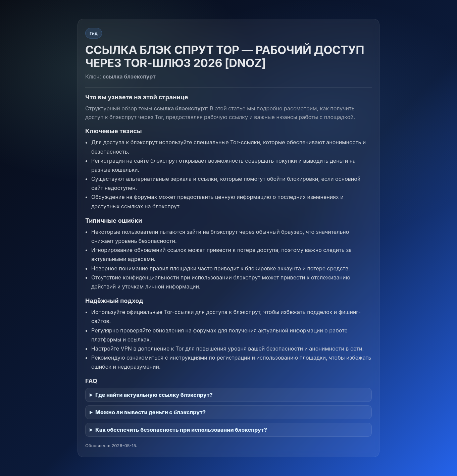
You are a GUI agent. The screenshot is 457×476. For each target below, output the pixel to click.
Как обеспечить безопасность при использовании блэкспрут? (181, 430)
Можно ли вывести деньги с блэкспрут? (150, 412)
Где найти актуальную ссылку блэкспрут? (154, 395)
